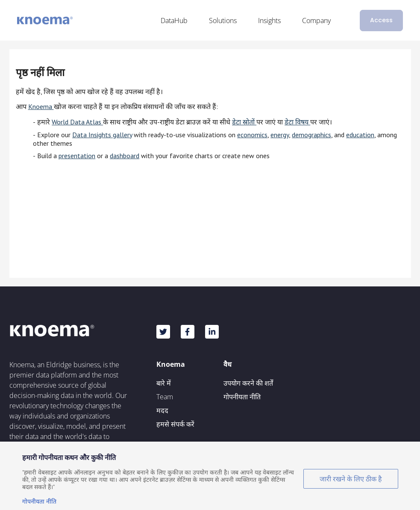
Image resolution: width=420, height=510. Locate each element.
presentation (77, 156)
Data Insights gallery (102, 135)
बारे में (164, 383)
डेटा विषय (297, 122)
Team (165, 397)
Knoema (41, 106)
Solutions (223, 21)
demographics (311, 135)
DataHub (174, 21)
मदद (162, 410)
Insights (269, 21)
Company (316, 21)
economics (252, 135)
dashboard (125, 156)
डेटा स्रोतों (244, 122)
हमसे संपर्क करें (175, 424)
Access (381, 20)
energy (280, 135)
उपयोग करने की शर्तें (248, 383)
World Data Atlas (77, 122)
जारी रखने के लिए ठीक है (351, 479)
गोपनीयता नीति (242, 397)
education (360, 135)
